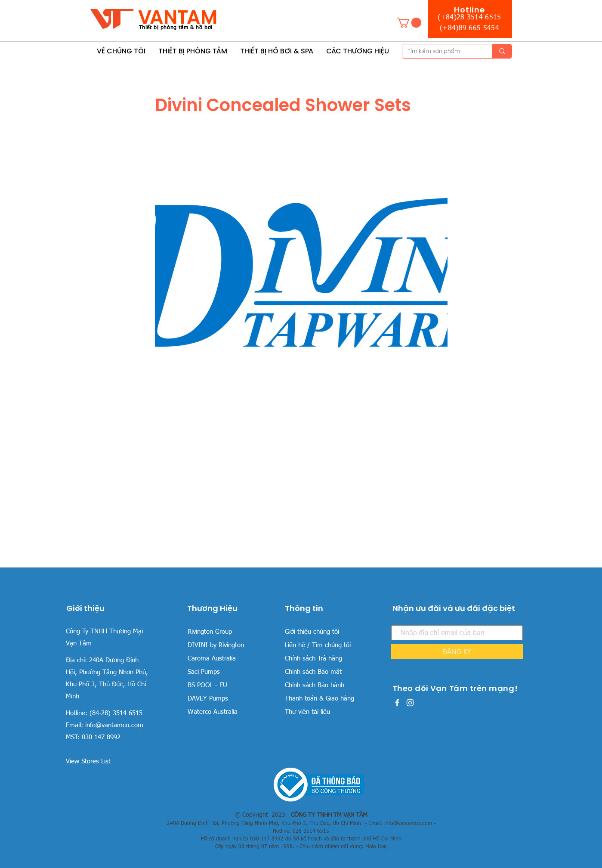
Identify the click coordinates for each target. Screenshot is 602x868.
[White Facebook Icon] (397, 703)
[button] (409, 23)
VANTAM (178, 17)
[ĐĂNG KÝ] (457, 652)
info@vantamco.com (114, 725)
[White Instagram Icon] (410, 703)
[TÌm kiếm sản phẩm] (441, 51)
